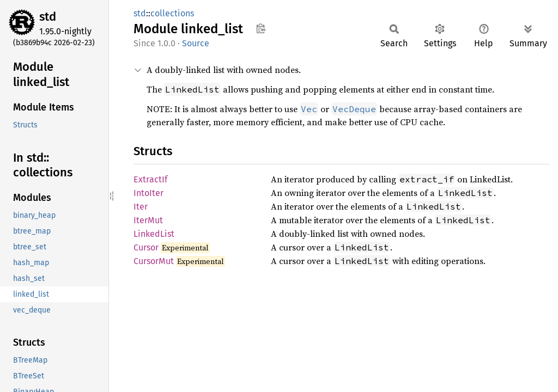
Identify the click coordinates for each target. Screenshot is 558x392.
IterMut (148, 220)
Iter (141, 207)
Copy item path (261, 28)
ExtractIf (150, 179)
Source (196, 43)
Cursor (146, 247)
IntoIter (148, 193)
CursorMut (154, 261)
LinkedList (154, 234)
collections (172, 13)
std (48, 17)
